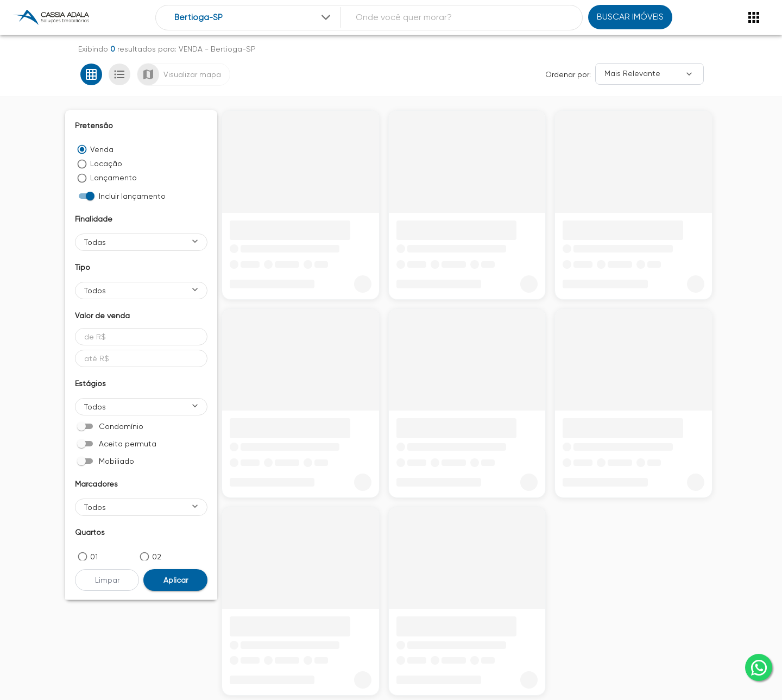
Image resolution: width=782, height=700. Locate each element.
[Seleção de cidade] (253, 18)
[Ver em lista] (119, 74)
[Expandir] (326, 17)
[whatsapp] (759, 667)
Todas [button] (95, 242)
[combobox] (253, 18)
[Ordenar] (649, 74)
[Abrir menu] (754, 17)
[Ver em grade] (91, 74)
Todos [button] (95, 291)
